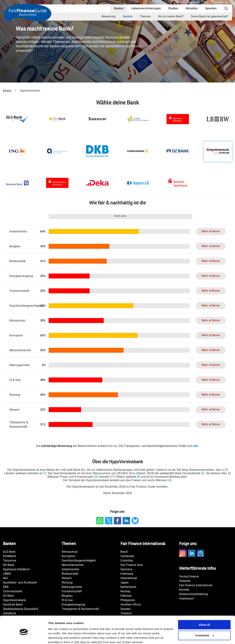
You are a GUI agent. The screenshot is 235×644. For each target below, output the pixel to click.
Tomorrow (10, 560)
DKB (6, 587)
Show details (57, 637)
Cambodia (127, 556)
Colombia (127, 560)
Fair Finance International (196, 585)
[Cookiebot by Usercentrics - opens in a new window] (24, 637)
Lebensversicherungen (146, 8)
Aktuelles (192, 8)
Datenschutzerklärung (194, 594)
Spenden (211, 8)
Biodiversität (70, 574)
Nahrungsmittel (72, 587)
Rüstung (67, 582)
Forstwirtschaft (72, 591)
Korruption (69, 556)
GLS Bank (9, 552)
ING (5, 578)
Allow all (204, 609)
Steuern (67, 578)
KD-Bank (9, 565)
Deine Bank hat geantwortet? (210, 16)
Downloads (194, 2)
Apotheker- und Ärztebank (20, 582)
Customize (205, 620)
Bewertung (109, 16)
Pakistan (126, 596)
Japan (124, 582)
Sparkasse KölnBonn (16, 569)
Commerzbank (12, 591)
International (129, 578)
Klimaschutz (70, 552)
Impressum (187, 598)
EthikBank (9, 556)
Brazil (124, 552)
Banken (119, 8)
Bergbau (67, 596)
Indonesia (127, 574)
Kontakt (184, 590)
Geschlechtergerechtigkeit (79, 560)
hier (196, 446)
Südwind (185, 581)
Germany (126, 569)
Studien (173, 8)
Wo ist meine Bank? (171, 16)
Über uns (180, 2)
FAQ (206, 2)
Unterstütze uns (220, 2)
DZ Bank (8, 596)
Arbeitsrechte (70, 569)
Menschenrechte (73, 565)
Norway (125, 591)
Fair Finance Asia (132, 565)
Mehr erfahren (211, 231)
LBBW (7, 574)
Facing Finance (189, 576)
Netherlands (128, 587)
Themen (145, 16)
